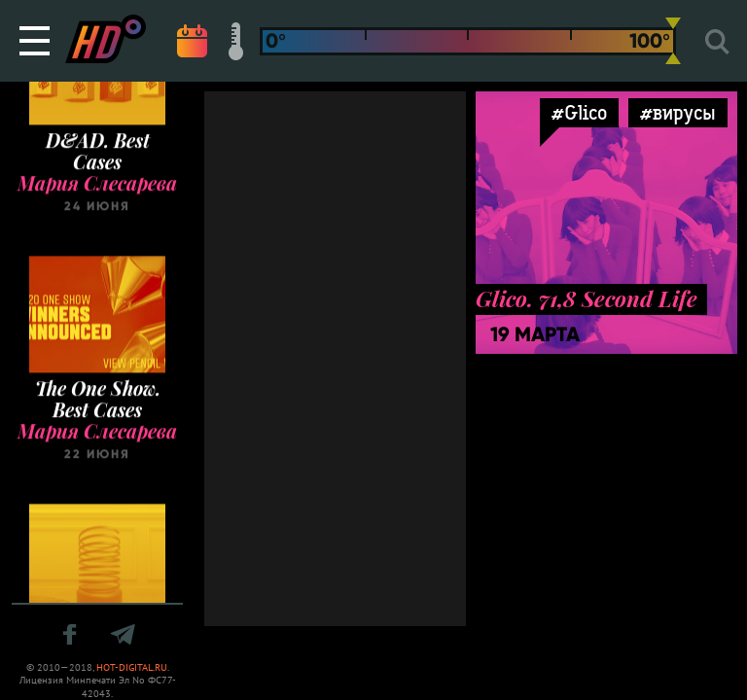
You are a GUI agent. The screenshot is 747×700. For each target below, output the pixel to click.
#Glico (579, 112)
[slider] (673, 41)
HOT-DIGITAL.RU (132, 667)
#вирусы (678, 112)
